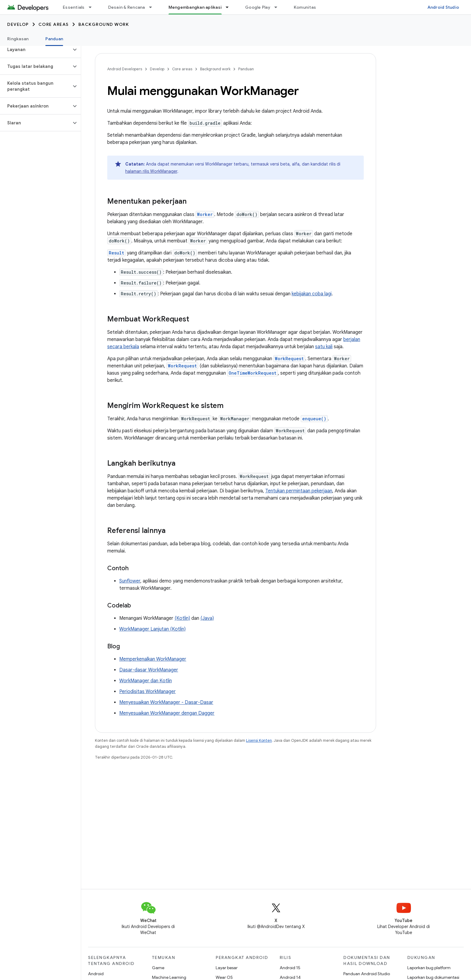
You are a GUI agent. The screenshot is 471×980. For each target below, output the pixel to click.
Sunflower (130, 581)
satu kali (324, 347)
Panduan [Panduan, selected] (54, 39)
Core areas (54, 24)
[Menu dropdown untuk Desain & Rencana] (153, 7)
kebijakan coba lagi (312, 294)
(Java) (207, 618)
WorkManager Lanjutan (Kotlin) (152, 629)
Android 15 (290, 968)
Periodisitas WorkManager (147, 692)
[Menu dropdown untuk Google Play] (278, 7)
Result (116, 253)
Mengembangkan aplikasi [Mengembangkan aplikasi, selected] (195, 7)
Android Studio (443, 7)
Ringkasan (18, 39)
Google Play (258, 7)
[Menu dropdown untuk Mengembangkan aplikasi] (230, 7)
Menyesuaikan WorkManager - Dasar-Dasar (166, 702)
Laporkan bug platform (429, 968)
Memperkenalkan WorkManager (153, 659)
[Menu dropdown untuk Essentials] (93, 7)
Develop (18, 24)
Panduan (246, 69)
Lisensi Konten (259, 740)
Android (96, 974)
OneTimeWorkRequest (252, 373)
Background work (104, 24)
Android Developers (125, 69)
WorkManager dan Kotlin (146, 681)
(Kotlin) (182, 618)
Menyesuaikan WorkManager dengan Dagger (167, 713)
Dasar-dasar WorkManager (149, 670)
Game (158, 968)
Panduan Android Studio (367, 974)
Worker (205, 214)
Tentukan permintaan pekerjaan (299, 491)
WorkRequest (289, 359)
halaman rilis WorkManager (151, 171)
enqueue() (314, 419)
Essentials (74, 7)
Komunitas (305, 7)
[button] (36, 50)
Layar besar (227, 968)
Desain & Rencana (127, 7)
